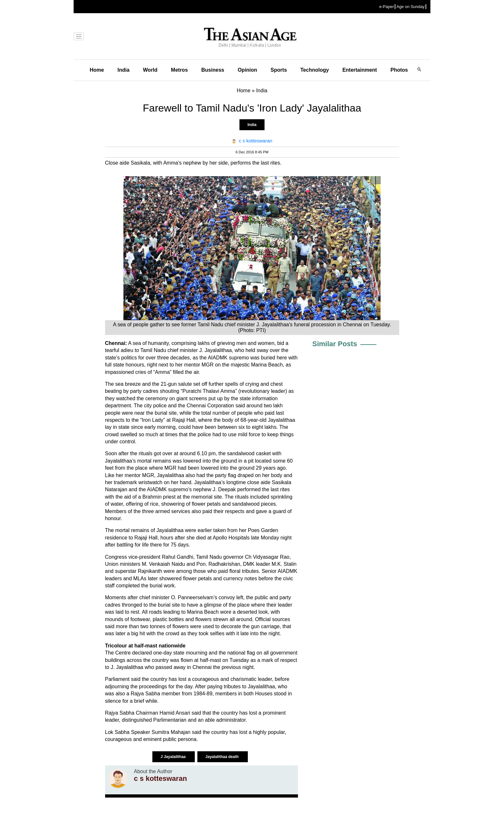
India (123, 70)
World (150, 70)
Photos (399, 70)
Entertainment (360, 70)
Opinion (247, 70)
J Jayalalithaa (173, 757)
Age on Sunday (410, 7)
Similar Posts (335, 344)
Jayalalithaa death (223, 757)
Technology (315, 70)
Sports (279, 70)
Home (97, 70)
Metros (179, 70)
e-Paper (387, 7)
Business (213, 70)
